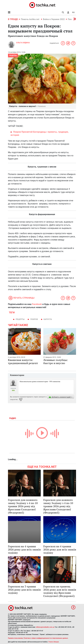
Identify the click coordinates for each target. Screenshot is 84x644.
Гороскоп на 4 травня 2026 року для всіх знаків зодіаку (24, 549)
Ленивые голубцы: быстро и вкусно (56, 362)
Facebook (37, 304)
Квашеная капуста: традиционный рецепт (23, 362)
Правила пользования (15, 638)
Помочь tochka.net (30, 19)
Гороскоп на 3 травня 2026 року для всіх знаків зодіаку (24, 590)
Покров (34, 319)
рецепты (13, 56)
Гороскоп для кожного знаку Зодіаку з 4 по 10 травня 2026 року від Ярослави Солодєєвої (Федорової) (23, 506)
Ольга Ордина (23, 43)
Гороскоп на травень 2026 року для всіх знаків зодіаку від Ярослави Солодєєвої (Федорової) (60, 591)
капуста (48, 319)
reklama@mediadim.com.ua (45, 627)
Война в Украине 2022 (54, 19)
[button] (68, 12)
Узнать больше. (54, 642)
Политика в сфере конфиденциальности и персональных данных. (46, 638)
